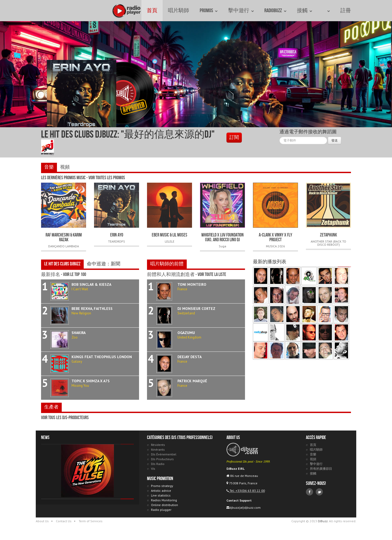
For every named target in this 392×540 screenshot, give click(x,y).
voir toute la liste (212, 275)
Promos (209, 11)
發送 (335, 140)
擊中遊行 (241, 11)
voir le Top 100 (75, 275)
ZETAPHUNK (328, 235)
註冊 (346, 11)
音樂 (49, 167)
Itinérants (158, 449)
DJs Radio (158, 464)
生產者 (51, 407)
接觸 (304, 11)
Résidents (158, 445)
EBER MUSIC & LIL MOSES (170, 235)
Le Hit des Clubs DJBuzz (62, 264)
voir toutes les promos (107, 178)
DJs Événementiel (164, 454)
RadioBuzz (275, 11)
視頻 (65, 167)
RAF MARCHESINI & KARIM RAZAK (64, 237)
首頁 (152, 11)
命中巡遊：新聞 (104, 264)
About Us (42, 521)
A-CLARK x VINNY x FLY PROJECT (275, 237)
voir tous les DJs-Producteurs (65, 418)
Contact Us (64, 521)
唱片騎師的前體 (167, 264)
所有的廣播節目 (321, 469)
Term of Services (91, 521)
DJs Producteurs (162, 459)
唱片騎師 (179, 11)
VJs (153, 469)
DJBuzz (46, 11)
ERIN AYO (117, 235)
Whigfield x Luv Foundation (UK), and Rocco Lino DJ (222, 237)
